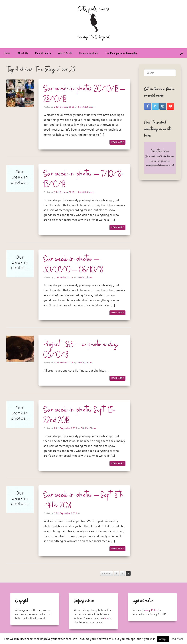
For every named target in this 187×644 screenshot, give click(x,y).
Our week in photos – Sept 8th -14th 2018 (84, 500)
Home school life (89, 53)
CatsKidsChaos (86, 107)
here (107, 618)
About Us (23, 53)
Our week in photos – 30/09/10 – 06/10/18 (73, 265)
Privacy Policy (150, 610)
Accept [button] (163, 639)
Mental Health (43, 53)
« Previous (107, 573)
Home (7, 53)
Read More (176, 639)
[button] (182, 53)
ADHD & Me (65, 53)
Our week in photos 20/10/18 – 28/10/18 (84, 94)
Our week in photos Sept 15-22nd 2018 (79, 415)
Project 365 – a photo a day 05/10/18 (81, 350)
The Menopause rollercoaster (121, 53)
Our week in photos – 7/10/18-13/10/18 (83, 179)
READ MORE (117, 142)
